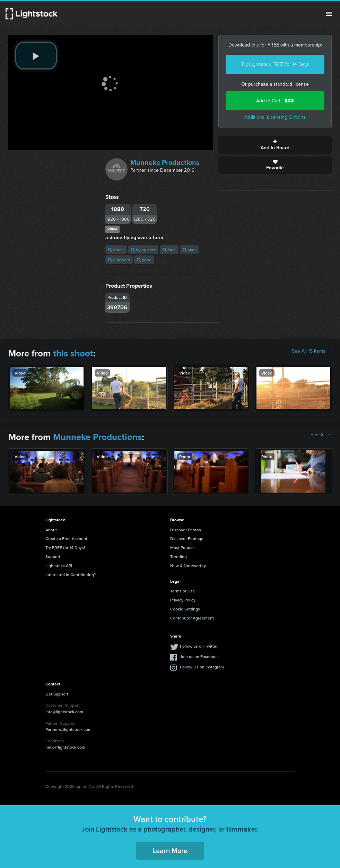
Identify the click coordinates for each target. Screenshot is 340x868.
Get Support (57, 694)
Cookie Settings (185, 609)
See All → (321, 435)
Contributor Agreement (192, 618)
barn (189, 250)
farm (169, 250)
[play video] (36, 56)
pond (144, 260)
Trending (178, 557)
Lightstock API (59, 566)
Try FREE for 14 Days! (65, 547)
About (51, 530)
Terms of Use (183, 591)
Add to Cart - (275, 101)
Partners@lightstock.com (68, 729)
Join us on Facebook (199, 656)
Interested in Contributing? (71, 575)
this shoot (73, 353)
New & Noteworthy (188, 566)
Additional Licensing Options (275, 117)
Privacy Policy (183, 600)
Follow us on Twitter (199, 646)
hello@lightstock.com (65, 747)
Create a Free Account (66, 538)
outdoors (119, 260)
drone (116, 250)
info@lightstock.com (64, 712)
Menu (329, 14)
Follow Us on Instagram (202, 667)
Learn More (170, 850)
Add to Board (275, 145)
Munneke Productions (165, 162)
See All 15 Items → (312, 351)
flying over (143, 250)
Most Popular (182, 547)
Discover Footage (187, 538)
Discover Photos (186, 530)
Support (53, 557)
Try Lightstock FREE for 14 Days (275, 64)
